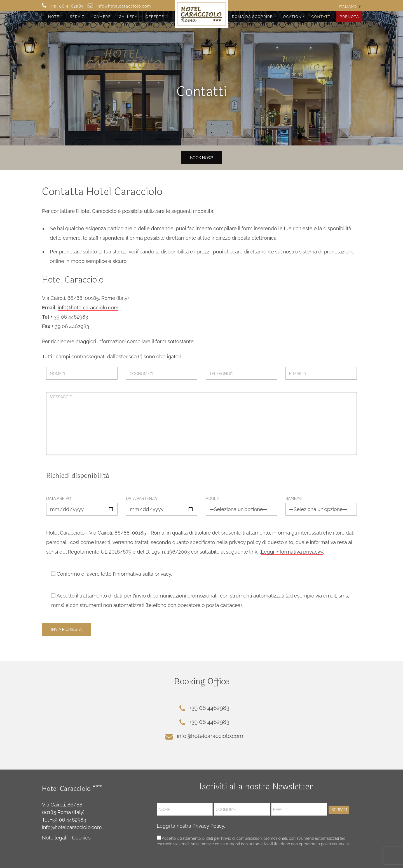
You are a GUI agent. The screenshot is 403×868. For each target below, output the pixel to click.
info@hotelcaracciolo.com (88, 308)
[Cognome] (242, 809)
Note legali (55, 838)
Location (291, 17)
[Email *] (299, 809)
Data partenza (141, 498)
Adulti (213, 498)
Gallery (128, 17)
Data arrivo (59, 498)
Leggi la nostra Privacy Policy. (191, 826)
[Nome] (185, 809)
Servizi (78, 17)
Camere (102, 17)
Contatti (321, 17)
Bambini (294, 498)
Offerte (155, 17)
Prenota (349, 17)
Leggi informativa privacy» (292, 552)
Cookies (81, 838)
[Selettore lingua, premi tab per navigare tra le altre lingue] (350, 6)
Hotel (55, 17)
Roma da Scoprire (252, 17)
